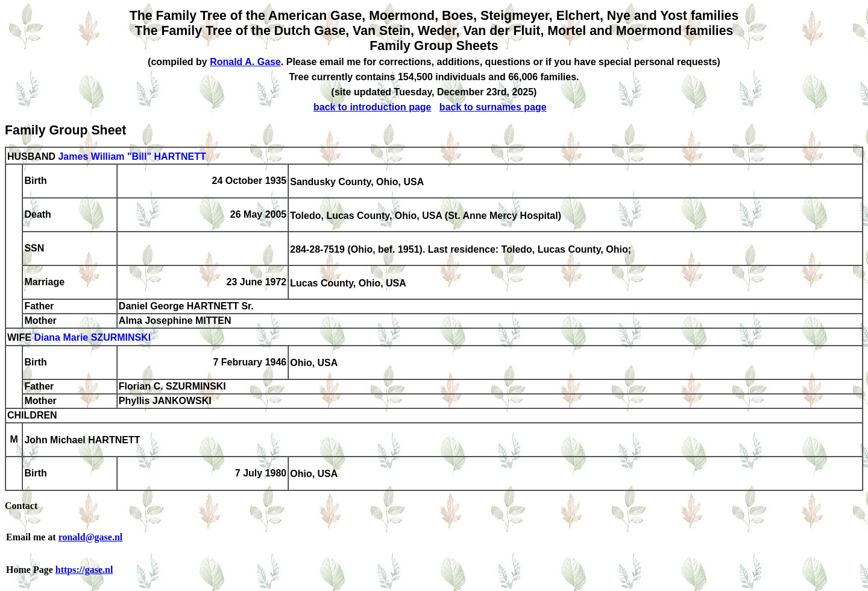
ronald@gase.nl (91, 537)
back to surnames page (493, 107)
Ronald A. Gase (245, 62)
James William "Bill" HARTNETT (132, 156)
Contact (21, 506)
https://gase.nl (84, 570)
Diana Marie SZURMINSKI (92, 338)
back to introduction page (373, 107)
